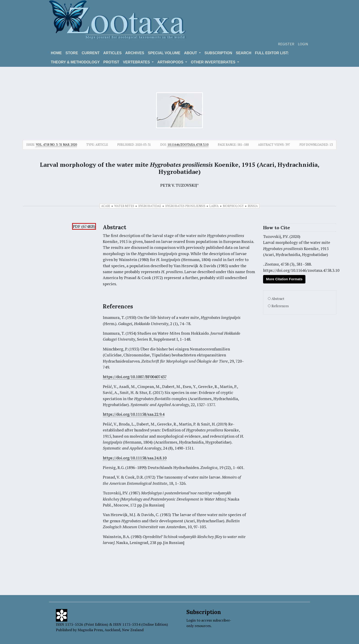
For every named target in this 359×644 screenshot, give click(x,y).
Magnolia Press (90, 630)
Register (286, 44)
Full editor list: (272, 53)
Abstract (278, 299)
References (280, 306)
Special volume (164, 53)
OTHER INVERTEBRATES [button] (213, 62)
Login (303, 44)
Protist (111, 62)
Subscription (218, 53)
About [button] (191, 53)
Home (56, 53)
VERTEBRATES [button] (137, 62)
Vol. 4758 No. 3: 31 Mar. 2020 (56, 145)
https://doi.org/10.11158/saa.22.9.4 (134, 414)
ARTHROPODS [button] (171, 62)
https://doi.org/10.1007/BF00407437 (135, 377)
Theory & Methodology (75, 62)
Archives (135, 53)
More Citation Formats (284, 279)
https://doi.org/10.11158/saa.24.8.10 (135, 458)
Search (244, 53)
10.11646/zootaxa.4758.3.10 (188, 145)
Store (72, 53)
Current (91, 53)
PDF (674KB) (84, 226)
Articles (112, 53)
